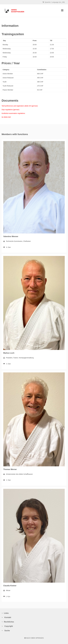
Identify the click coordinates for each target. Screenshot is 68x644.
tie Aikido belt (6, 117)
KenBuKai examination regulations (13, 113)
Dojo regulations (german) (10, 110)
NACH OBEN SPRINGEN (34, 638)
